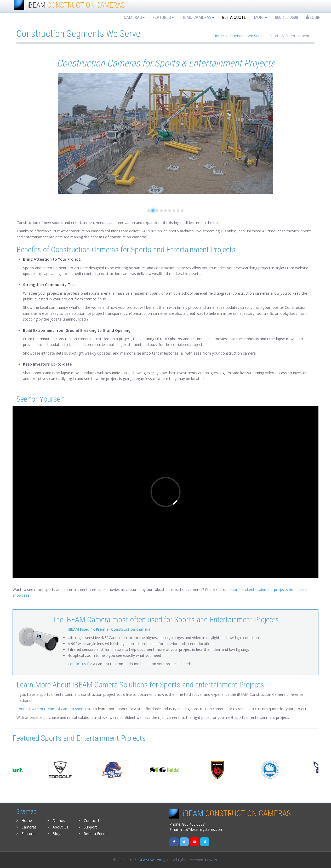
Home (219, 36)
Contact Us (91, 821)
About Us (58, 827)
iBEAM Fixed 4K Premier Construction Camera (109, 629)
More (261, 17)
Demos (56, 821)
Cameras (134, 17)
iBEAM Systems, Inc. (155, 860)
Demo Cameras (198, 17)
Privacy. (211, 860)
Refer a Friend (93, 834)
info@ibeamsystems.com (202, 829)
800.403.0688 (287, 17)
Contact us (77, 664)
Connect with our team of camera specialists (55, 709)
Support (88, 827)
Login (313, 17)
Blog (54, 834)
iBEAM (76, 5)
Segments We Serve (247, 36)
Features (163, 17)
